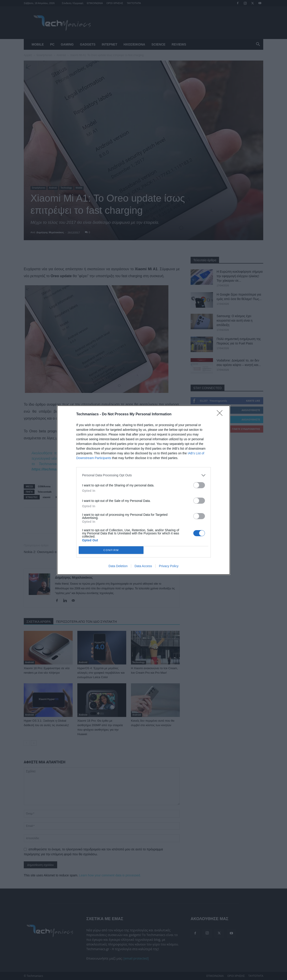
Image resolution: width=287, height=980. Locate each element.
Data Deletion (118, 566)
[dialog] (143, 490)
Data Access (143, 566)
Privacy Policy (169, 566)
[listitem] (143, 475)
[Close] (221, 414)
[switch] (199, 485)
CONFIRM (111, 550)
